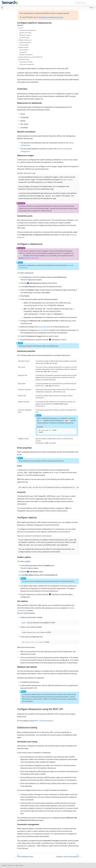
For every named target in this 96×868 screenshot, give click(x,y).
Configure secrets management (67, 857)
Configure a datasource (25, 40)
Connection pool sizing (26, 62)
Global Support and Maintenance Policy (51, 17)
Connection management (27, 64)
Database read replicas (26, 55)
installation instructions (31, 258)
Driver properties (24, 45)
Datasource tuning (23, 59)
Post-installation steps (25, 857)
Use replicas (23, 52)
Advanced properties (25, 42)
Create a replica (24, 50)
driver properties (44, 330)
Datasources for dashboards (28, 30)
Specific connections (25, 33)
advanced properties (45, 327)
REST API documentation (44, 721)
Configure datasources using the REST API (30, 57)
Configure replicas (23, 47)
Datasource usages (25, 35)
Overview (21, 28)
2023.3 (91, 8)
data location (68, 180)
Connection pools (24, 38)
